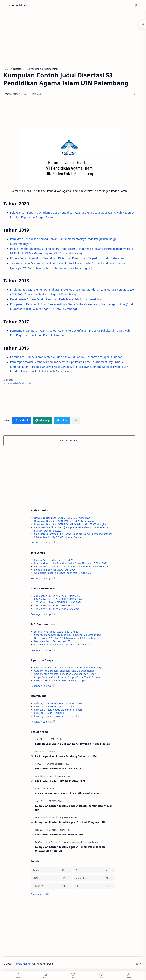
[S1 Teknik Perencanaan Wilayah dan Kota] (70, 842)
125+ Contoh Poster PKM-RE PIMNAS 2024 (58, 602)
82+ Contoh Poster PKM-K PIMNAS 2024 (59, 834)
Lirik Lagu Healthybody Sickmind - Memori (58, 710)
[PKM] (67, 764)
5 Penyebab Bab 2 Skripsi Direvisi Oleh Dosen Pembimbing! (68, 667)
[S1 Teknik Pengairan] (59, 817)
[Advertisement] (69, 37)
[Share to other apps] (76, 420)
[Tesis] (94, 870)
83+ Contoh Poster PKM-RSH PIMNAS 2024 (58, 599)
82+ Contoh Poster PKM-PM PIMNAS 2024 (57, 605)
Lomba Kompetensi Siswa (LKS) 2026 (55, 570)
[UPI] (94, 886)
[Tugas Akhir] (52, 886)
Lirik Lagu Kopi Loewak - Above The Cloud (58, 716)
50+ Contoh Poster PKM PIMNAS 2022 (58, 768)
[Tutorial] (50, 789)
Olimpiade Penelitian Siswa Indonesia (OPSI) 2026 (63, 573)
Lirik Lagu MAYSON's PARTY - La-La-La (56, 706)
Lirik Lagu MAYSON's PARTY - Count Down (58, 703)
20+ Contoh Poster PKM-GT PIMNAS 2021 (60, 781)
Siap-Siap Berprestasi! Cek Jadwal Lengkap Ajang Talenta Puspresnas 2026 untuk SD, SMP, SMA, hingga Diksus (73, 535)
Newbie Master (19, 5)
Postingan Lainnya (41, 543)
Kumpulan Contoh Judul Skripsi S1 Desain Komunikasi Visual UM (73, 808)
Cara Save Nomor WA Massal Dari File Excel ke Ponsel (69, 793)
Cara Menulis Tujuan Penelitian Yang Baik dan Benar (64, 671)
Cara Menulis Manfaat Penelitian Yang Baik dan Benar (65, 674)
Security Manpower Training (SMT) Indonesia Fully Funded (68, 635)
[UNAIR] (52, 878)
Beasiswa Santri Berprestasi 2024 (53, 641)
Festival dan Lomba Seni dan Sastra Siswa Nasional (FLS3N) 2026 (71, 563)
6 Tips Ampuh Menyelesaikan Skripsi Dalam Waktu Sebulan (68, 677)
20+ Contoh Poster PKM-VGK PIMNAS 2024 (58, 596)
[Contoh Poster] (56, 764)
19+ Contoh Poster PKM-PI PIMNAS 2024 (57, 609)
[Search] (141, 5)
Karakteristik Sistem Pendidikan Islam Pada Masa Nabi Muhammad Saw (56, 299)
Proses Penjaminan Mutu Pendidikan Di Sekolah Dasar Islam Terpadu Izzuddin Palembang (68, 258)
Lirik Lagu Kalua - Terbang (49, 713)
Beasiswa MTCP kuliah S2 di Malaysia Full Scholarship (65, 638)
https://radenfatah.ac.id (17, 383)
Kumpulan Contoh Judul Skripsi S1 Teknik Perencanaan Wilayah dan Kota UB (70, 849)
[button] (135, 5)
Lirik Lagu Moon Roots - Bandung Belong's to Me (66, 756)
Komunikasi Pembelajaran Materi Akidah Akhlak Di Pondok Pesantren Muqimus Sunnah (66, 357)
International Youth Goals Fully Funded (56, 632)
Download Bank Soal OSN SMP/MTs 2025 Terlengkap (64, 521)
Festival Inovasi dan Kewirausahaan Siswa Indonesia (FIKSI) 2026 (71, 566)
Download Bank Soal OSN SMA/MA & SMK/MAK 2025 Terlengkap (71, 524)
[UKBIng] (53, 739)
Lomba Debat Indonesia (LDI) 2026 (54, 560)
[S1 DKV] (53, 801)
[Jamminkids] (54, 751)
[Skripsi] (61, 801)
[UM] (60, 739)
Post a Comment (69, 440)
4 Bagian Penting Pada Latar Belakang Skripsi (60, 680)
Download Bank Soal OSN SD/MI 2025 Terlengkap (62, 518)
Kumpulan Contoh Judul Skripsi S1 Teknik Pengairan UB (70, 822)
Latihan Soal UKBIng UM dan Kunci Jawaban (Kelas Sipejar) (73, 744)
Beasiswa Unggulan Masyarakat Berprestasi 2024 (62, 644)
